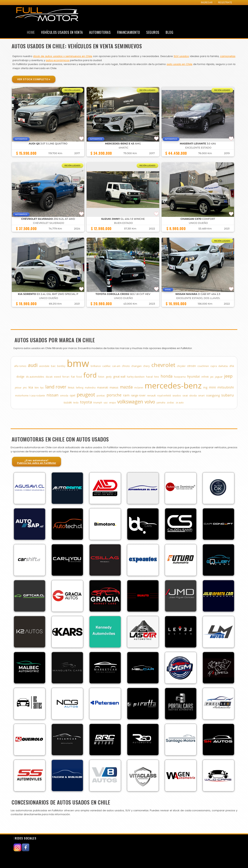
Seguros (153, 32)
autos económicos (58, 60)
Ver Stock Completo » (34, 79)
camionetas (228, 56)
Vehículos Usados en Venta (62, 32)
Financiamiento (129, 32)
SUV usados (181, 56)
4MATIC (123, 148)
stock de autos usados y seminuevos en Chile (63, 56)
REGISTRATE (225, 2)
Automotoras (100, 32)
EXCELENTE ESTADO (198, 148)
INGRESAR (207, 2)
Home (31, 32)
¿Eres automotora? (37, 462)
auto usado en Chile (180, 64)
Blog (169, 32)
